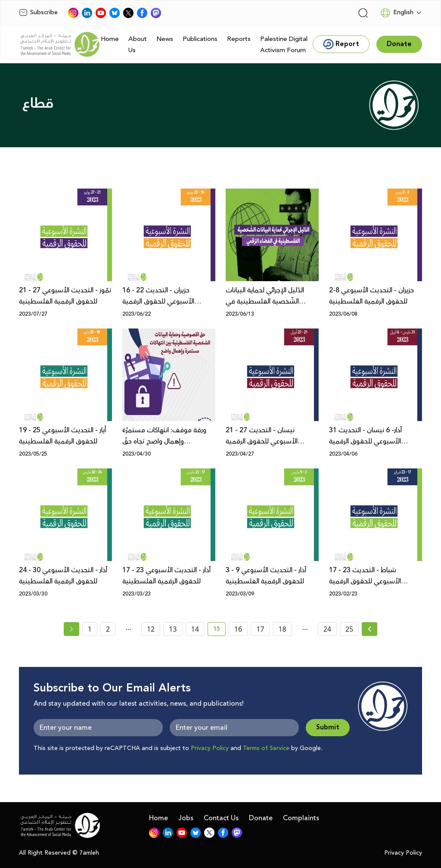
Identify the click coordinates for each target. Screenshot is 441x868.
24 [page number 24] (327, 629)
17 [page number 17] (260, 629)
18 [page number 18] (282, 629)
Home (110, 39)
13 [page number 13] (173, 629)
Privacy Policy (210, 748)
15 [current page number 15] (219, 630)
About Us (138, 45)
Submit (328, 727)
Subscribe (38, 12)
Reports (239, 39)
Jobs (186, 818)
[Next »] (370, 629)
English (397, 13)
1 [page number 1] (90, 629)
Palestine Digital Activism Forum (284, 45)
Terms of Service (266, 748)
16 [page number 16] (238, 629)
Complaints (301, 818)
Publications (200, 39)
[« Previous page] (71, 629)
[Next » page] (370, 629)
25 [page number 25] (349, 629)
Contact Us (221, 818)
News (165, 39)
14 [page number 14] (195, 629)
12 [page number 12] (151, 629)
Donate (261, 818)
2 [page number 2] (108, 629)
